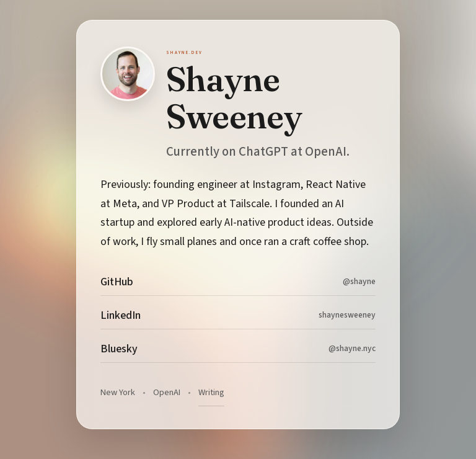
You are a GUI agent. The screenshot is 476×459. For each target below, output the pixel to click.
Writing (211, 392)
